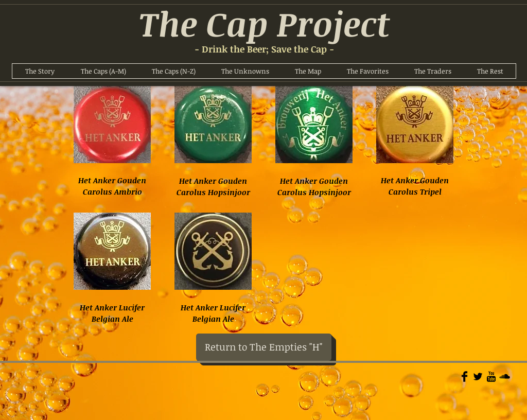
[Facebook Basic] (464, 377)
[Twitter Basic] (478, 377)
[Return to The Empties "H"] (264, 347)
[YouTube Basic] (491, 377)
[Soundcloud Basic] (505, 377)
